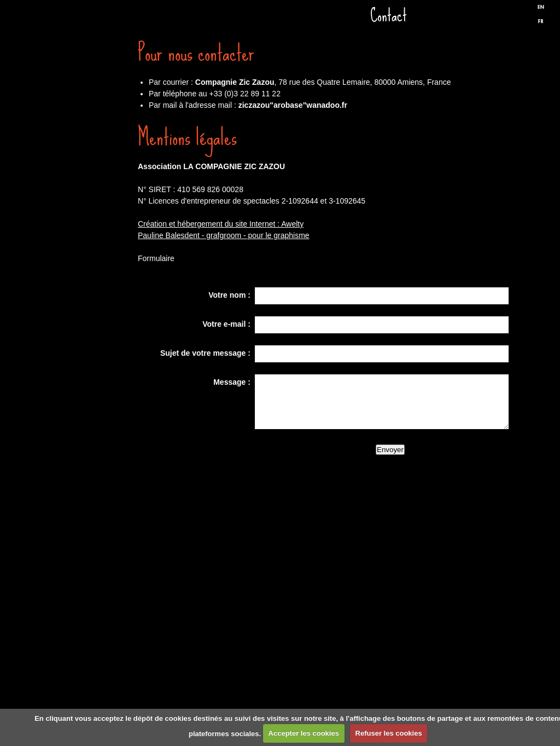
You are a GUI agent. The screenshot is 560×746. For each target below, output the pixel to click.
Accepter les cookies (304, 733)
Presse (80, 349)
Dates (80, 152)
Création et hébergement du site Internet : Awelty (221, 224)
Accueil (80, 86)
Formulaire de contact (80, 546)
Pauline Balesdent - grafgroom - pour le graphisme (224, 235)
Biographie (80, 415)
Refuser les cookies (389, 733)
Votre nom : (229, 295)
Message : (232, 382)
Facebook (498, 18)
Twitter (517, 18)
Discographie (80, 284)
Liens (80, 481)
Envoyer (390, 450)
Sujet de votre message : (205, 353)
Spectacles (80, 218)
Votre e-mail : (226, 324)
